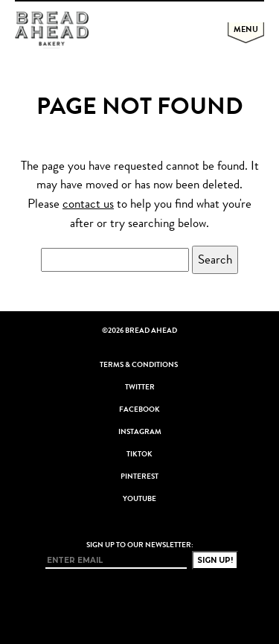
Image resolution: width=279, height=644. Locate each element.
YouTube (139, 499)
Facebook (139, 409)
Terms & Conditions (139, 365)
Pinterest (139, 476)
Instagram (140, 432)
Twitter (140, 387)
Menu (246, 29)
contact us (88, 204)
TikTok (139, 454)
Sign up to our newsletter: (140, 545)
